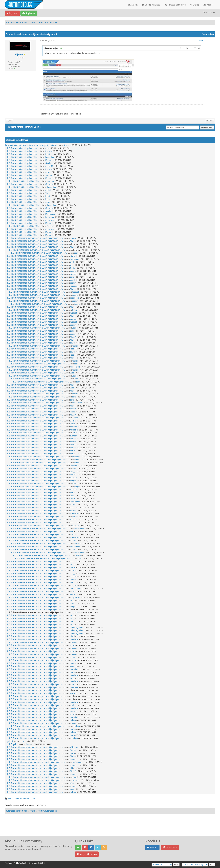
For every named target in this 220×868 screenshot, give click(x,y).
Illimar (48, 193)
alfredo (73, 622)
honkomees (75, 367)
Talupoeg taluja (77, 628)
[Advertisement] (110, 828)
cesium (73, 283)
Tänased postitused (175, 5)
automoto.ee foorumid (16, 22)
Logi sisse (12, 13)
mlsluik (48, 190)
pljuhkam (76, 598)
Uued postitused (151, 5)
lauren (75, 433)
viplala (19, 54)
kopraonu (50, 217)
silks (74, 777)
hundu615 (78, 460)
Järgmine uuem (32, 127)
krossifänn (50, 157)
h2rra (72, 256)
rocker (75, 484)
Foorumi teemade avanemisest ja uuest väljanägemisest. (31, 145)
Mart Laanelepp (77, 589)
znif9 (72, 262)
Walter (73, 445)
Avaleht (133, 5)
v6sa (72, 373)
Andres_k (74, 430)
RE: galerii (14, 744)
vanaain (73, 466)
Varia (33, 22)
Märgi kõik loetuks (87, 854)
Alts (74, 705)
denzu (73, 565)
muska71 (49, 166)
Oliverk (75, 310)
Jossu (48, 199)
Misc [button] (208, 5)
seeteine (73, 427)
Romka (73, 750)
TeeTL (73, 499)
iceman (75, 418)
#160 (201, 41)
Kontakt (152, 847)
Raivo (78, 556)
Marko (48, 160)
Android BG (40, 863)
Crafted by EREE (25, 863)
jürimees (49, 184)
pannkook (50, 220)
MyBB (16, 863)
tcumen (67, 145)
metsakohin (75, 669)
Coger (73, 268)
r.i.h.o (73, 451)
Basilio (48, 154)
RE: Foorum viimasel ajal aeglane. (23, 148)
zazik (76, 253)
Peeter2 (73, 595)
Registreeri (29, 13)
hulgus (73, 481)
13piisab (51, 226)
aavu (47, 148)
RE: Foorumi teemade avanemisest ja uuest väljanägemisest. (35, 238)
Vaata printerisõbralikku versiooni (21, 799)
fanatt (48, 196)
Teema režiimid (208, 34)
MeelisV (73, 337)
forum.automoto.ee (48, 22)
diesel (48, 172)
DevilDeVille (75, 502)
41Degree (74, 747)
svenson (49, 175)
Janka (72, 412)
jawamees (74, 687)
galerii (10, 741)
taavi (72, 331)
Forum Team (170, 847)
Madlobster (50, 214)
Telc (74, 592)
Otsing (195, 5)
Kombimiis (75, 259)
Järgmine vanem (15, 127)
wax (72, 265)
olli (71, 532)
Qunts (73, 657)
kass (72, 349)
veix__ (72, 472)
